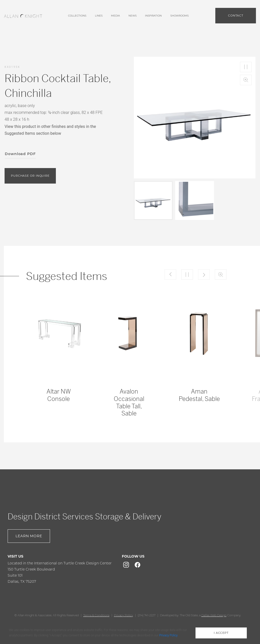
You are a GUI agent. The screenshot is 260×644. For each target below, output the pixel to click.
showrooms (180, 16)
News (133, 16)
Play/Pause (246, 67)
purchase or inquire (30, 176)
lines (99, 16)
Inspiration (153, 16)
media (115, 16)
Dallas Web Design (214, 615)
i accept (221, 633)
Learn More (29, 536)
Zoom (246, 80)
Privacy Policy (124, 615)
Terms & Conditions (96, 615)
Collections (77, 16)
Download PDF (20, 154)
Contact (236, 16)
